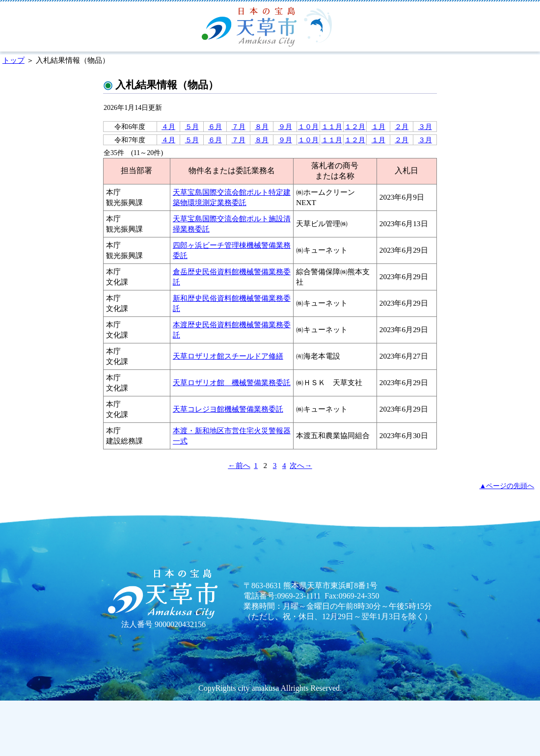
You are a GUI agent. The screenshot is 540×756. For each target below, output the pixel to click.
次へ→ (301, 465)
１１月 (332, 127)
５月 (192, 127)
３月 (425, 127)
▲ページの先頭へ (507, 486)
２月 (402, 127)
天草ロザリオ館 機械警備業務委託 (232, 382)
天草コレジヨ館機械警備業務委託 (228, 409)
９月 (285, 127)
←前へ (239, 465)
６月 (215, 127)
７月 (239, 127)
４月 (168, 127)
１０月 (308, 127)
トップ (13, 60)
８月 (262, 127)
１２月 (355, 127)
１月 (378, 127)
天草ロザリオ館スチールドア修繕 (228, 356)
